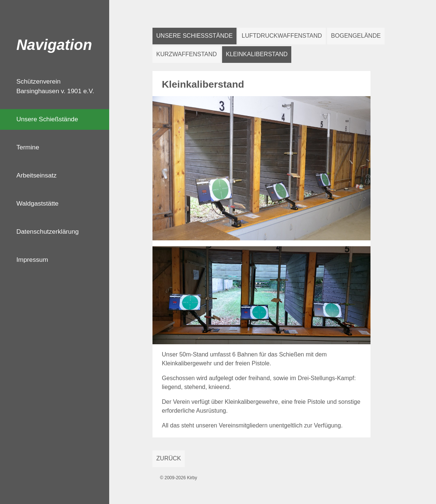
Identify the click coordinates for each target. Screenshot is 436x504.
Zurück (169, 458)
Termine (28, 147)
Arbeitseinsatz (36, 175)
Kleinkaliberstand (257, 54)
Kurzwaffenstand (187, 54)
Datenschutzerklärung (48, 231)
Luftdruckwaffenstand (282, 36)
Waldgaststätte (37, 203)
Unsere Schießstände (47, 119)
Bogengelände (356, 36)
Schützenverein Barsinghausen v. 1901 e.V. (55, 86)
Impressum (32, 260)
